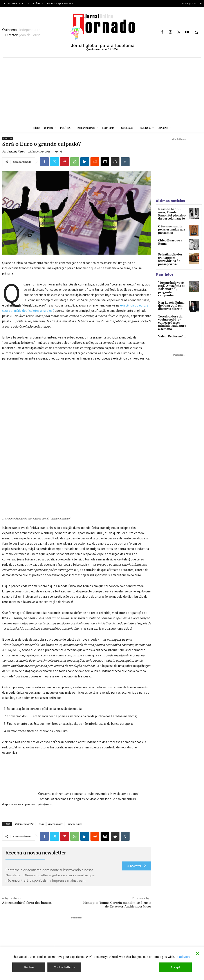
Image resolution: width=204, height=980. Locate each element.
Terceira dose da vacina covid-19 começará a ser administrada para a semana (172, 317)
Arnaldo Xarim (16, 152)
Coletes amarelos (24, 759)
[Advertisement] (102, 90)
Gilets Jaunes (56, 759)
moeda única (75, 759)
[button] (196, 32)
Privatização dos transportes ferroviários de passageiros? (169, 258)
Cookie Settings (64, 967)
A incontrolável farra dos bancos (27, 838)
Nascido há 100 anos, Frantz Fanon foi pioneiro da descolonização (172, 214)
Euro (41, 759)
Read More (183, 957)
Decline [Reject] (29, 967)
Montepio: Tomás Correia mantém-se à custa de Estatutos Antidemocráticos (117, 840)
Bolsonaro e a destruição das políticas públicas (173, 946)
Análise (8, 139)
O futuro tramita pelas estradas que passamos (171, 228)
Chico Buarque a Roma (169, 241)
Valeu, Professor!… (171, 330)
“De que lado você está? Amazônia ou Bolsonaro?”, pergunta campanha (172, 285)
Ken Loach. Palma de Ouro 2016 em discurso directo (172, 300)
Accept (175, 967)
